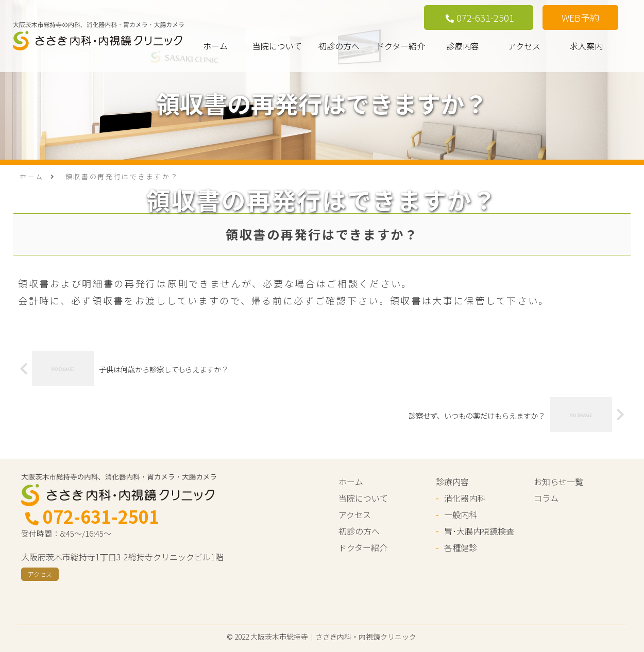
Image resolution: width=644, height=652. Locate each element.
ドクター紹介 (401, 46)
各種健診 (461, 547)
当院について (277, 46)
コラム (546, 498)
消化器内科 (465, 498)
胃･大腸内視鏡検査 (479, 531)
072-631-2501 (480, 18)
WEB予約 (580, 18)
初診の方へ (339, 46)
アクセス (524, 46)
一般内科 (461, 514)
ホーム (215, 46)
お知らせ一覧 (558, 482)
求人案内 (586, 46)
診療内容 (463, 46)
